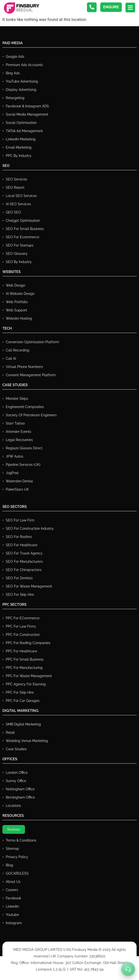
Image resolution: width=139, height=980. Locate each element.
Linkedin (12, 906)
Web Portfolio (17, 302)
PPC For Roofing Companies (28, 643)
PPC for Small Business (25, 659)
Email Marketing (19, 147)
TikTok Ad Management (24, 131)
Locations (13, 806)
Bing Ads (13, 73)
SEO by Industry (19, 262)
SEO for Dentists (19, 578)
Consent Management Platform (31, 375)
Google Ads (15, 57)
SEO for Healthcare (22, 545)
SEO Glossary (17, 254)
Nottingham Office (20, 789)
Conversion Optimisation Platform (32, 342)
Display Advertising (21, 90)
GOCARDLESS (17, 873)
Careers (12, 890)
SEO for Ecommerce (23, 237)
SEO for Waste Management (29, 586)
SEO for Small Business (25, 229)
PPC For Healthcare (21, 651)
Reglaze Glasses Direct (24, 448)
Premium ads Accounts (24, 65)
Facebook (13, 898)
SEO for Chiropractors (24, 570)
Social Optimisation (21, 123)
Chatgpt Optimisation (23, 221)
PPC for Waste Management (29, 676)
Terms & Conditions (21, 840)
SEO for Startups (20, 245)
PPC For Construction (23, 635)
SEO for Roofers (19, 537)
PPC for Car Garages (23, 701)
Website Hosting (19, 318)
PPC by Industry (19, 156)
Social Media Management (27, 114)
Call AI (11, 358)
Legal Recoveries (19, 440)
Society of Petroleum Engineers (31, 415)
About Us (13, 882)
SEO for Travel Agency (24, 553)
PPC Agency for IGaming (26, 684)
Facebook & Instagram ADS (27, 106)
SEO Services (16, 179)
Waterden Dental (19, 481)
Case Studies (16, 749)
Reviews (14, 829)
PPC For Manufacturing (24, 668)
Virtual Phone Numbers (24, 367)
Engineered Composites (25, 407)
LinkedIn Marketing (21, 139)
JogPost (12, 473)
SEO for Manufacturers (24, 562)
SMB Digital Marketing (23, 724)
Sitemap (12, 849)
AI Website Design (20, 294)
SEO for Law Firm (20, 520)
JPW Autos (15, 456)
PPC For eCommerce (23, 618)
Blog (9, 865)
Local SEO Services (21, 196)
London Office (17, 773)
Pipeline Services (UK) (23, 465)
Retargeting (15, 98)
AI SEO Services (18, 204)
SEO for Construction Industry (30, 528)
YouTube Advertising (22, 81)
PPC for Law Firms (21, 626)
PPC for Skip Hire (20, 692)
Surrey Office (16, 781)
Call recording (18, 350)
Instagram (14, 923)
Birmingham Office (20, 797)
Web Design (15, 285)
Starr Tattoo (15, 423)
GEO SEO (13, 212)
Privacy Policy (17, 857)
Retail (10, 733)
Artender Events (19, 432)
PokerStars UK (17, 489)
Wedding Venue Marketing (27, 741)
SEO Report (15, 187)
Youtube (12, 915)
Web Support (16, 310)
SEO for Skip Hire (20, 595)
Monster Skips (17, 399)
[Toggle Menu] (128, 969)
